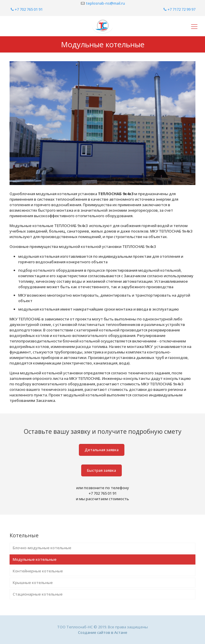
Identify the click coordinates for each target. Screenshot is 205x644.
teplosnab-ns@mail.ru (106, 3)
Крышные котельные (33, 583)
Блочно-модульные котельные (42, 548)
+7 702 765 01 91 (26, 9)
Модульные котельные (35, 559)
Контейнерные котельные (38, 571)
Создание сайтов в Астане (103, 632)
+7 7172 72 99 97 (179, 9)
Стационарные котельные (38, 594)
